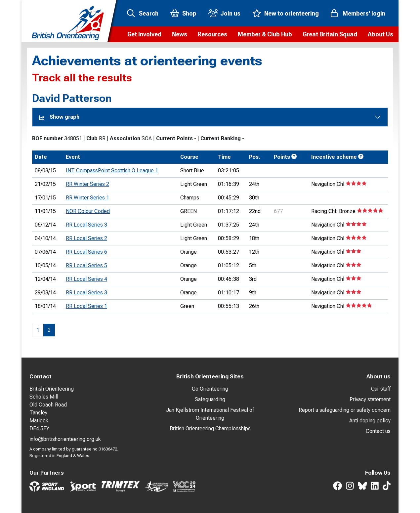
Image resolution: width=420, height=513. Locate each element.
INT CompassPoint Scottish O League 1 (112, 171)
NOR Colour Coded (88, 211)
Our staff (381, 389)
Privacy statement (370, 399)
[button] (144, 34)
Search (149, 13)
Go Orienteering (210, 389)
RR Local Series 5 (86, 265)
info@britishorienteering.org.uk (65, 439)
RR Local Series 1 (86, 306)
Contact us (378, 431)
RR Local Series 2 (86, 238)
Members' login (364, 13)
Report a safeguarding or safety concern (345, 410)
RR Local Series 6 (86, 252)
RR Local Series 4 (86, 279)
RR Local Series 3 (86, 225)
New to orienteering (292, 13)
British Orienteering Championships (210, 428)
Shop (189, 13)
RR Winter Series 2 (87, 184)
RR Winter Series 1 (87, 198)
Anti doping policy (370, 421)
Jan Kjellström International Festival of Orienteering (210, 414)
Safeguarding (210, 399)
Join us (230, 13)
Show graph (59, 117)
